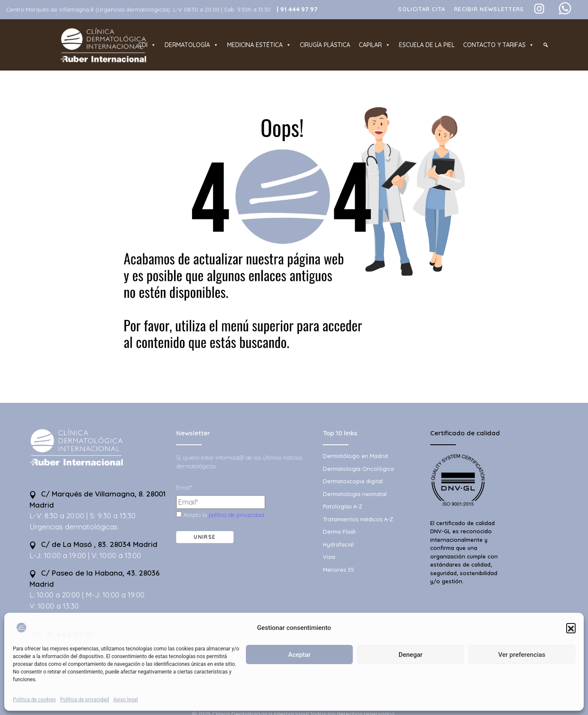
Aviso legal (126, 700)
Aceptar (300, 655)
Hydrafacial (338, 544)
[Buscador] (546, 45)
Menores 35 (338, 570)
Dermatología (192, 45)
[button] (571, 628)
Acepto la (220, 515)
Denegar (411, 655)
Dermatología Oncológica (358, 469)
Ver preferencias (522, 655)
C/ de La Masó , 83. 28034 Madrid (93, 544)
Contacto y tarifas (499, 45)
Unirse (205, 537)
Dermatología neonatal (355, 494)
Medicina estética (259, 45)
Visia (329, 557)
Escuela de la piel (427, 45)
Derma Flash (339, 532)
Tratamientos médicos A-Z (358, 519)
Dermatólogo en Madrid (355, 456)
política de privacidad (236, 515)
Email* (184, 487)
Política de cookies (34, 700)
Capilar (375, 45)
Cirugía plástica (325, 45)
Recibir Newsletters (489, 9)
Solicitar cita (422, 9)
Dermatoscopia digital (353, 481)
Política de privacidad (85, 700)
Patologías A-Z (343, 506)
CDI (147, 45)
